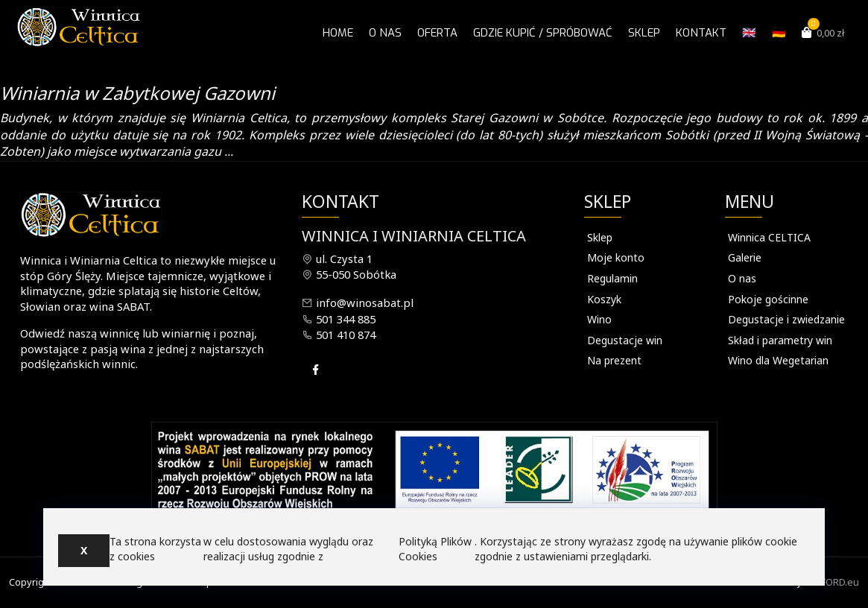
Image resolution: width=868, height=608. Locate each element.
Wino (599, 319)
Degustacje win (625, 340)
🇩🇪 (779, 33)
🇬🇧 (749, 33)
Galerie (745, 257)
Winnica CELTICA (769, 237)
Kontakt (701, 33)
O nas (385, 33)
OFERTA (437, 33)
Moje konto (616, 257)
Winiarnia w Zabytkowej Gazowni (137, 93)
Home (338, 33)
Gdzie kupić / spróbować (543, 33)
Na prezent (614, 360)
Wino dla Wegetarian (778, 360)
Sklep (644, 33)
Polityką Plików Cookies (435, 549)
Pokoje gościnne (768, 299)
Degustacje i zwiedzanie (786, 319)
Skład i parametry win (780, 340)
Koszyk (604, 299)
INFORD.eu (835, 582)
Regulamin (612, 278)
